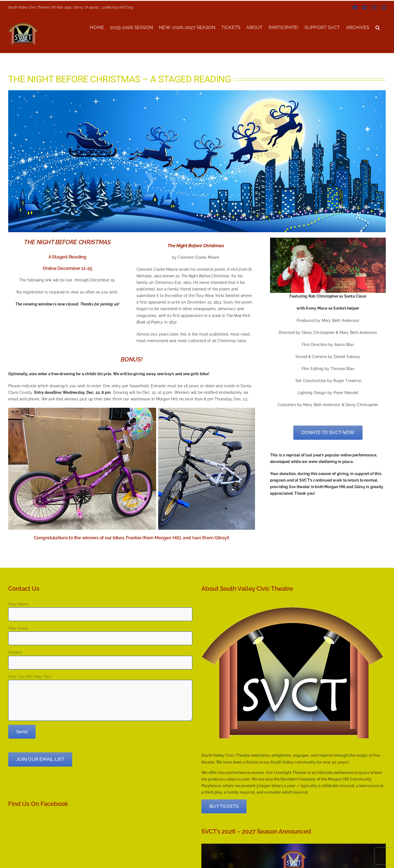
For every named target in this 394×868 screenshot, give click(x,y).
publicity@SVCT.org (118, 7)
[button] (378, 27)
